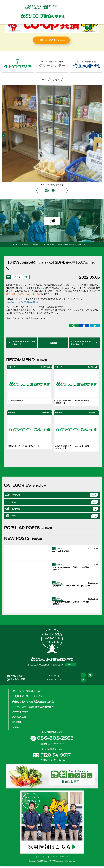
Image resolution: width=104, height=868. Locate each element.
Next (101, 135)
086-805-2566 (52, 740)
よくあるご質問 (16, 681)
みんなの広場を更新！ (18, 401)
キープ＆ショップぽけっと (52, 185)
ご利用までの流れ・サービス (27, 699)
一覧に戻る (53, 342)
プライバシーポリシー (60, 859)
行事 (27, 276)
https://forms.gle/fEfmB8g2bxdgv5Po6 (23, 301)
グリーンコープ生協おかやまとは (30, 693)
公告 (55, 504)
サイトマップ (41, 859)
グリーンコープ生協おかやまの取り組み (33, 709)
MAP (71, 667)
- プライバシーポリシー (57, 682)
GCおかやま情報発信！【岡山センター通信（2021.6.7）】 (74, 402)
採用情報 (55, 511)
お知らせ (17, 276)
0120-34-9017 (56, 757)
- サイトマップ (53, 678)
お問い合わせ (15, 678)
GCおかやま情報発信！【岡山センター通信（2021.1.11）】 (74, 449)
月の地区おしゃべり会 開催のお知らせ (23, 342)
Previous (3, 135)
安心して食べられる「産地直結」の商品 (33, 704)
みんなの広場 (19, 719)
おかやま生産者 (20, 714)
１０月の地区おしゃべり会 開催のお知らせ (82, 342)
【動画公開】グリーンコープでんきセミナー (28, 447)
